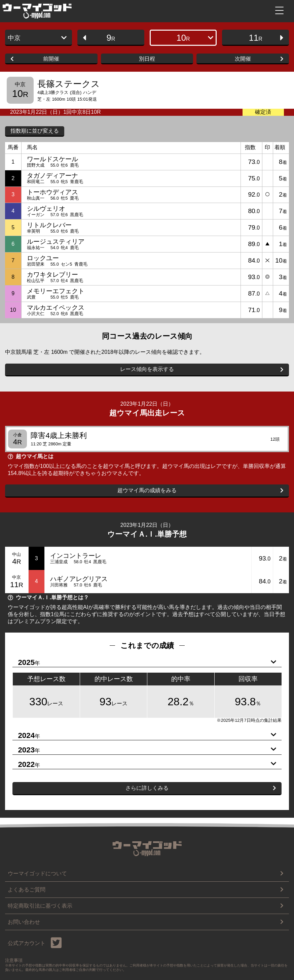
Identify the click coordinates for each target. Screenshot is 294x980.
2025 (144, 663)
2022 (144, 765)
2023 (144, 750)
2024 (144, 736)
